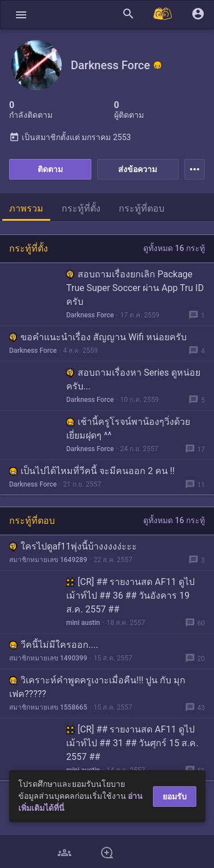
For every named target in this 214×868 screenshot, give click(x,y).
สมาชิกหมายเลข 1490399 (48, 658)
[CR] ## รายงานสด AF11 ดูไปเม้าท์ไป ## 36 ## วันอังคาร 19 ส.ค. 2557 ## (130, 596)
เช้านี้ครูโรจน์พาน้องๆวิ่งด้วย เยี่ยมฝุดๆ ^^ (128, 429)
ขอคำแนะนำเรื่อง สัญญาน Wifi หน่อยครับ (98, 337)
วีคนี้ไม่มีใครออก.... (54, 645)
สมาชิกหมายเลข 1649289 (48, 560)
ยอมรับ (175, 797)
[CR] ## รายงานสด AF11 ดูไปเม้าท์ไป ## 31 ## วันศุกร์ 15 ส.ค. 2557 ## (132, 743)
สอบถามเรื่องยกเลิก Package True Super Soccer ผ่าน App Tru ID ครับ (135, 288)
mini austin (83, 623)
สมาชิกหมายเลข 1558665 (48, 707)
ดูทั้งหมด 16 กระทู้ (174, 248)
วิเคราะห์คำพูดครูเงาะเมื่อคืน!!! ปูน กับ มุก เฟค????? (97, 687)
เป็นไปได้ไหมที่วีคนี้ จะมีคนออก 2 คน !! (92, 471)
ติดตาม (50, 169)
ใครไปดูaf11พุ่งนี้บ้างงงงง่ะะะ (73, 546)
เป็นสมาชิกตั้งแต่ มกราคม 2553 (70, 137)
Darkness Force (90, 315)
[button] (21, 15)
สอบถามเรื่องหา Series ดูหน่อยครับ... (133, 379)
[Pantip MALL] (163, 15)
